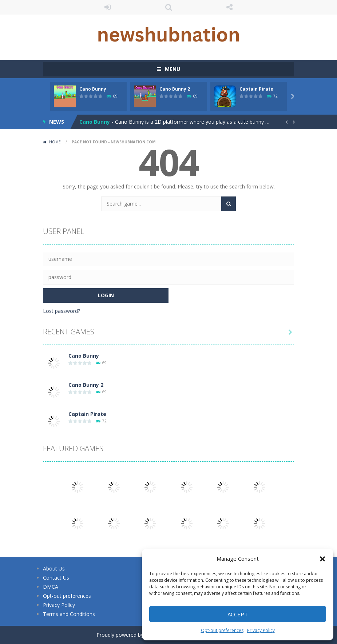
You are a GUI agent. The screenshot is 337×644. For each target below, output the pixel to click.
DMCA (51, 587)
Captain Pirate (256, 89)
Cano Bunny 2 (175, 89)
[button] (322, 559)
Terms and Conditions (69, 614)
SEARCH (168, 7)
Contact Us (56, 578)
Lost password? (62, 311)
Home (55, 142)
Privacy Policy (261, 630)
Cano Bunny (93, 89)
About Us (54, 569)
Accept (238, 614)
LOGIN (108, 7)
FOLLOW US (230, 7)
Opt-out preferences (222, 630)
